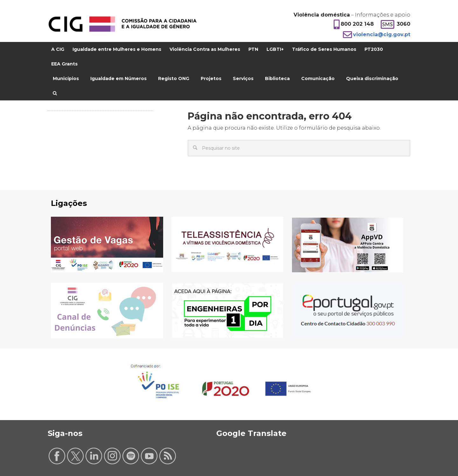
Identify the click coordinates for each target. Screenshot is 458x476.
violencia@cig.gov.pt (382, 34)
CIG (122, 24)
